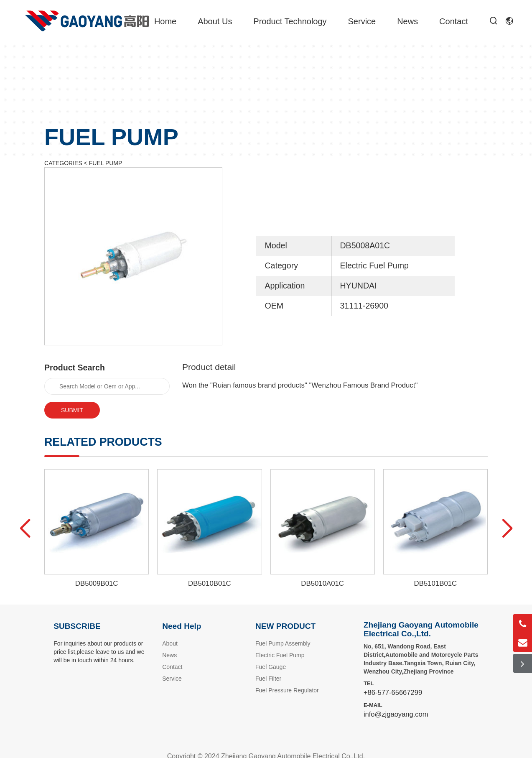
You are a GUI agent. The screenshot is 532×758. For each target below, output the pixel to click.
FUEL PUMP (106, 163)
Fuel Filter (268, 679)
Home (165, 21)
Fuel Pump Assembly (283, 643)
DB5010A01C (322, 583)
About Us (215, 21)
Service (362, 21)
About (170, 643)
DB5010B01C (210, 583)
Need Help (182, 626)
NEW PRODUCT (285, 626)
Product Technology (290, 21)
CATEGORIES (63, 163)
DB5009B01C (97, 583)
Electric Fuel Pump (280, 655)
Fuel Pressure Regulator (287, 690)
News (407, 21)
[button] (25, 529)
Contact (454, 21)
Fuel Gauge (271, 667)
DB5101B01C (436, 583)
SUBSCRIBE (77, 626)
